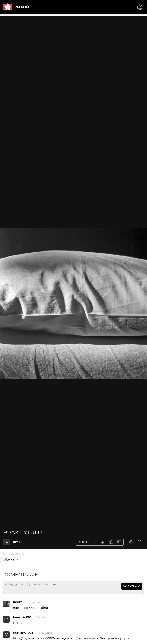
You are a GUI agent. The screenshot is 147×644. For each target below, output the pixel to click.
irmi (16, 542)
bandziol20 (22, 619)
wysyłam (132, 586)
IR (6, 542)
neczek (19, 604)
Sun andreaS (23, 634)
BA (6, 621)
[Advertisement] (73, 46)
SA (6, 637)
